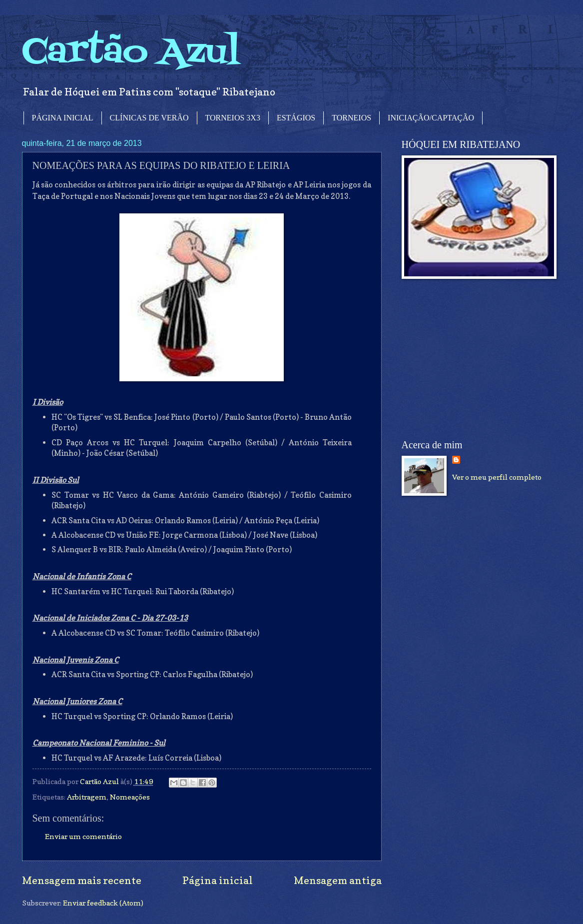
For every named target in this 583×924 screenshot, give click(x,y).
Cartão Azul (131, 53)
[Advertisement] (477, 359)
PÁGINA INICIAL (63, 118)
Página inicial (218, 880)
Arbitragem (87, 797)
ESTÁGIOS (296, 118)
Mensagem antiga (338, 880)
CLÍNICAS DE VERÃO (149, 118)
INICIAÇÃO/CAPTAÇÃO (431, 118)
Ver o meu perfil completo (497, 477)
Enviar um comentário (83, 836)
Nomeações (130, 797)
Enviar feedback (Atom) (103, 903)
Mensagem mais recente (82, 880)
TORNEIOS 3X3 (233, 118)
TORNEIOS (351, 118)
